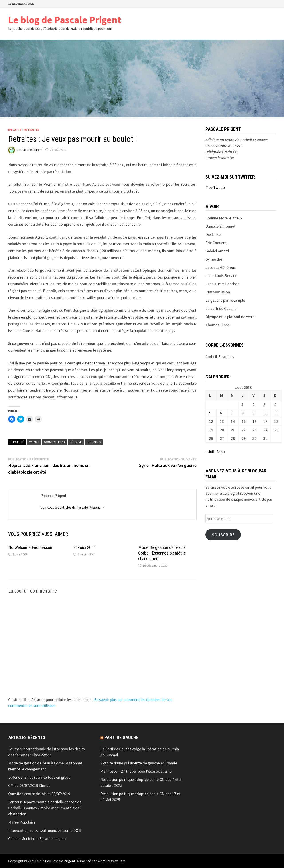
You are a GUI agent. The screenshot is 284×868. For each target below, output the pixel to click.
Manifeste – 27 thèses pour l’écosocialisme (136, 771)
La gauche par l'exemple (225, 300)
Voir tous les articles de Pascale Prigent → (73, 507)
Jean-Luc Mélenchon (222, 284)
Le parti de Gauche (221, 308)
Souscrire (223, 535)
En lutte (15, 130)
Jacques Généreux (221, 267)
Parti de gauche (121, 737)
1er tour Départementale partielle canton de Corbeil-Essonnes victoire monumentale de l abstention (45, 808)
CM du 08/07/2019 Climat (29, 785)
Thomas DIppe (218, 325)
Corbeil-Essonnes (220, 357)
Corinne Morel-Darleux (224, 218)
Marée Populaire (22, 822)
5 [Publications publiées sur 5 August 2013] (210, 413)
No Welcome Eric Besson (30, 547)
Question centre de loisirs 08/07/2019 (39, 794)
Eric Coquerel (216, 243)
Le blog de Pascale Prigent (65, 20)
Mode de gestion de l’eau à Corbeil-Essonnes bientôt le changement (162, 553)
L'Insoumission (218, 292)
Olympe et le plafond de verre (230, 317)
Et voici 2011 (85, 547)
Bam (122, 861)
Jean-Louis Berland (221, 276)
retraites (94, 442)
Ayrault (34, 442)
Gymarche (214, 259)
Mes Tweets (216, 187)
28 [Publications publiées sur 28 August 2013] (233, 438)
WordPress (106, 861)
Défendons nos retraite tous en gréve (39, 777)
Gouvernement (55, 442)
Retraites (32, 130)
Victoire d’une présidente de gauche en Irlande (139, 763)
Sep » (221, 452)
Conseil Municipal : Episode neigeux (37, 839)
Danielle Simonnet (220, 226)
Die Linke (213, 234)
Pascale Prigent (32, 150)
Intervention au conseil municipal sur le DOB (44, 830)
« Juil (210, 452)
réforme (76, 442)
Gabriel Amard (217, 251)
